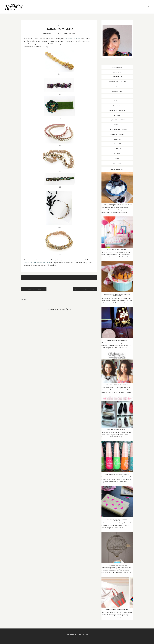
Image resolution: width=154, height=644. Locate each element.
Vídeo (117, 158)
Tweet (43, 278)
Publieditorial (117, 134)
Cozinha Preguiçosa (117, 82)
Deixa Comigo (117, 96)
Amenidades (117, 67)
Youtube (117, 163)
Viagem (117, 153)
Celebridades (65, 25)
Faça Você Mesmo (117, 110)
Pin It (65, 278)
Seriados (117, 144)
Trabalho (117, 149)
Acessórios (53, 25)
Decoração (117, 91)
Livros (117, 115)
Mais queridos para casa (77, 634)
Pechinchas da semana (117, 129)
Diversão (117, 106)
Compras (117, 72)
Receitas (117, 139)
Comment (75, 278)
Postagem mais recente (34, 289)
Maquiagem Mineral (117, 120)
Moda (117, 125)
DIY (117, 86)
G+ (58, 278)
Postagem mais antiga (85, 289)
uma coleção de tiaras (72, 38)
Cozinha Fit (117, 77)
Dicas (117, 101)
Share (51, 278)
